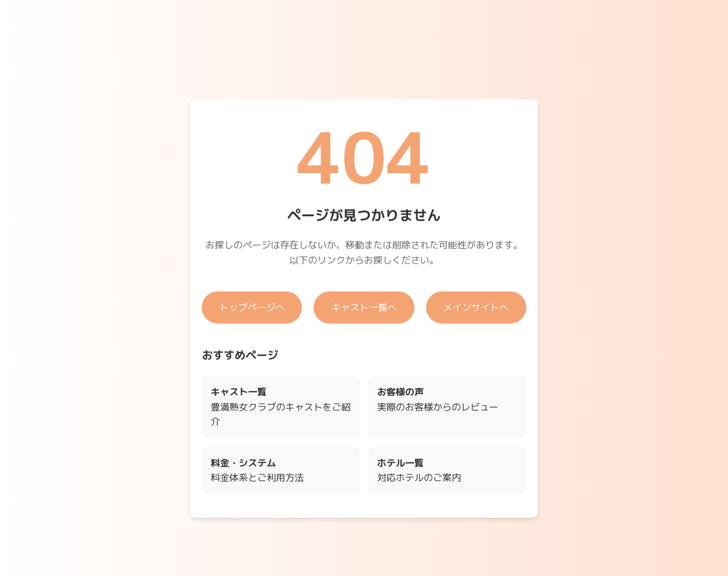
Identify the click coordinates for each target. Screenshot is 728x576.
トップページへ (252, 307)
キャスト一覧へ (364, 307)
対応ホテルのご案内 (419, 470)
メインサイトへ (476, 307)
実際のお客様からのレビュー (438, 399)
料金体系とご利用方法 (257, 470)
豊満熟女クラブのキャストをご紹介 (280, 407)
